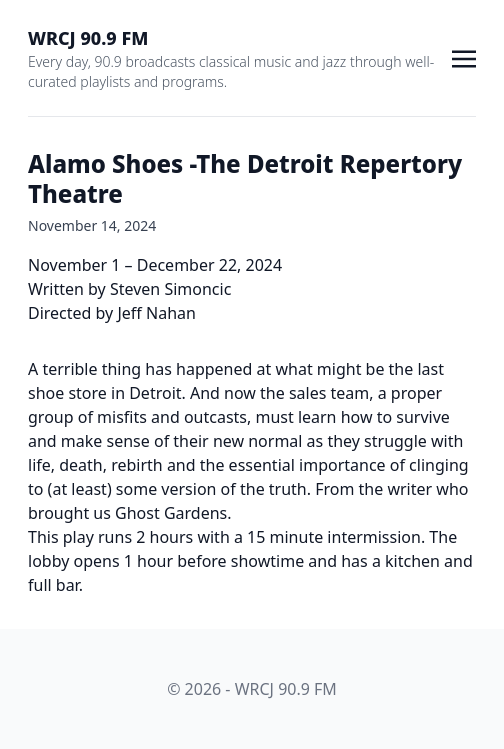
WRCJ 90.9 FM (88, 38)
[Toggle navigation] (464, 57)
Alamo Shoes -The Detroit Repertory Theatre (245, 178)
